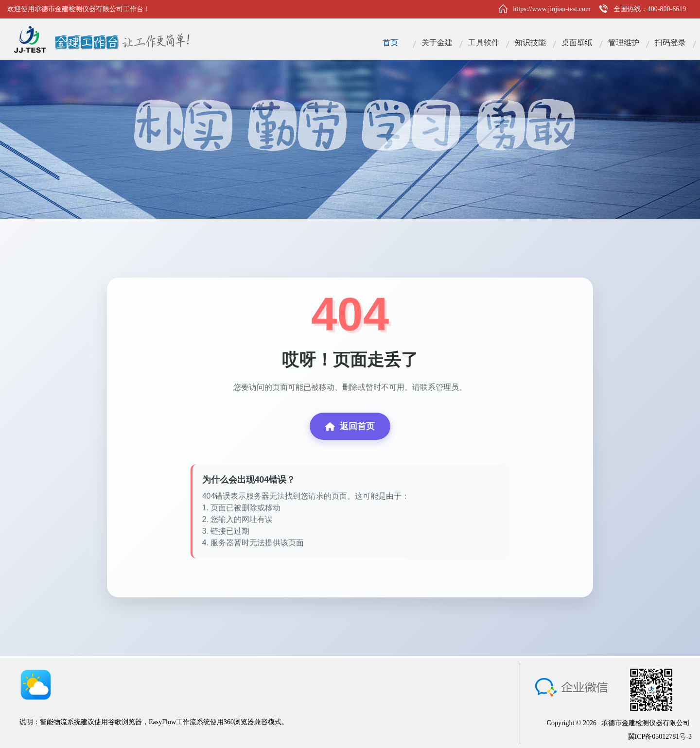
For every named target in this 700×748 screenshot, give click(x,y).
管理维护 (624, 43)
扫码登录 (670, 43)
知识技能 (530, 43)
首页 (390, 43)
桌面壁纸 (577, 43)
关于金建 (437, 43)
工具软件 (484, 43)
